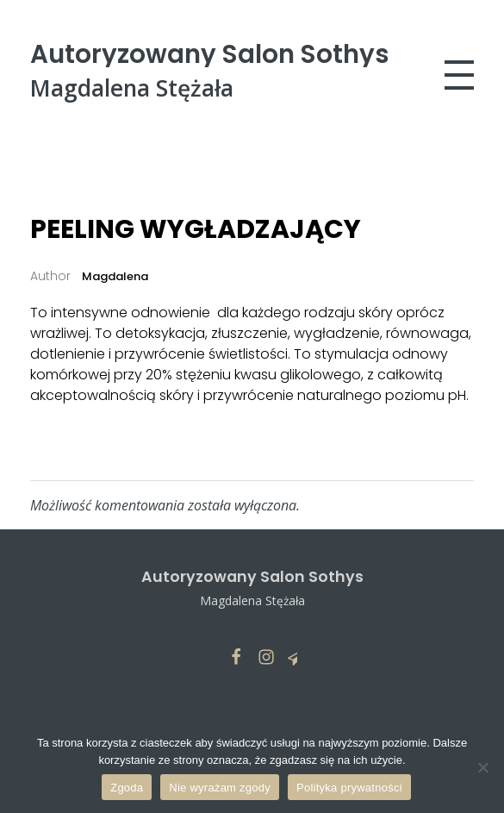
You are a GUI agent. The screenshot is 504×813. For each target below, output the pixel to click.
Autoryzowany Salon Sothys (210, 54)
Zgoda (127, 788)
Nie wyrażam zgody (220, 788)
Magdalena (114, 276)
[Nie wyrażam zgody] (482, 767)
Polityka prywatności (349, 788)
